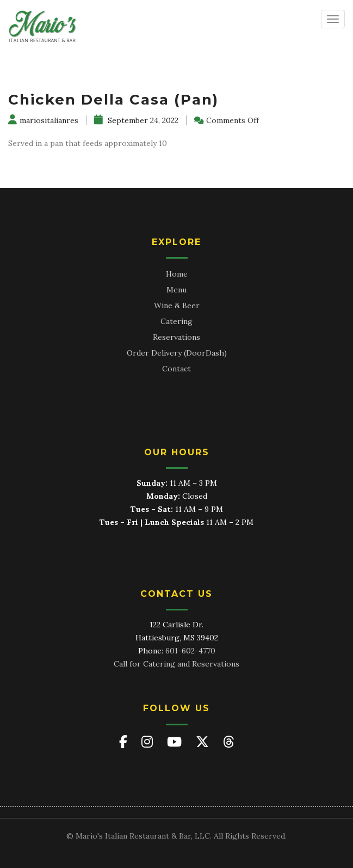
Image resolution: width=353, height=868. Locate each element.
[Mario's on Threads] (229, 742)
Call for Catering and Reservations (176, 664)
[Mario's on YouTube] (176, 742)
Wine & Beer (177, 305)
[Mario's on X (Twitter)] (204, 742)
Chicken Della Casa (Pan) (113, 100)
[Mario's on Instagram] (149, 742)
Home (177, 274)
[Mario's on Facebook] (125, 742)
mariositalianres (43, 120)
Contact (176, 369)
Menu (176, 290)
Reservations (176, 337)
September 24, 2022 (136, 120)
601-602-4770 (190, 651)
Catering (176, 321)
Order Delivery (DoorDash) (177, 353)
